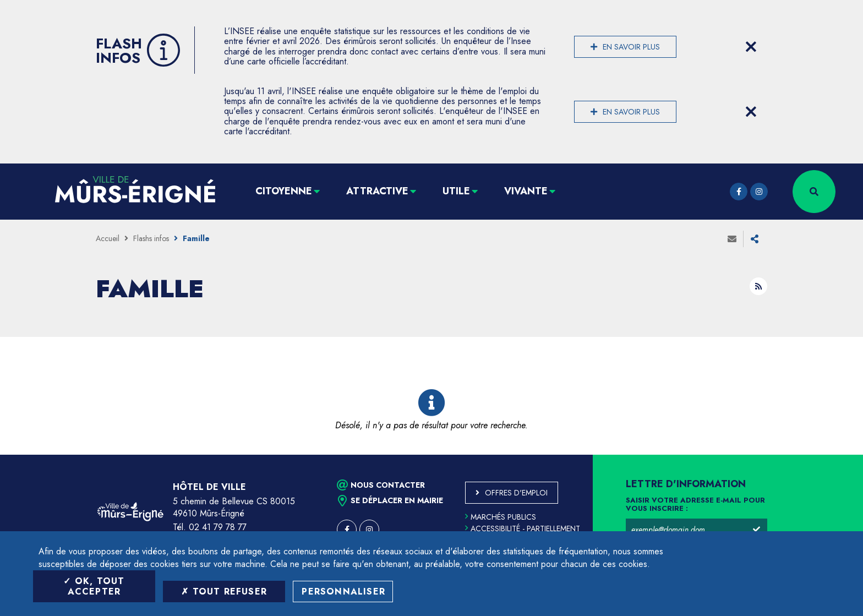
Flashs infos (151, 238)
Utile (456, 191)
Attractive (377, 191)
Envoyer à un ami (732, 239)
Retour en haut (830, 455)
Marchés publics (501, 517)
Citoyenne (284, 191)
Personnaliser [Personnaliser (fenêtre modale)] (343, 592)
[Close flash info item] (751, 47)
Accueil (108, 238)
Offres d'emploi (516, 493)
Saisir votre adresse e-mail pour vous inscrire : (695, 505)
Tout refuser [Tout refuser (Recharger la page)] (224, 592)
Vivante (526, 191)
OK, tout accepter (94, 586)
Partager (755, 239)
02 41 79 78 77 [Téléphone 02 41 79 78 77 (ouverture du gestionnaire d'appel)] (218, 527)
